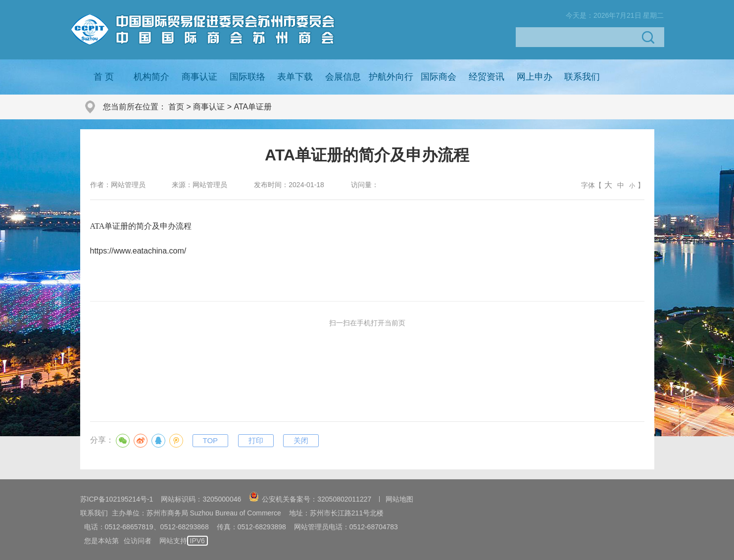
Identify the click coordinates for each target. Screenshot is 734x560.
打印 (256, 440)
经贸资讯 (487, 77)
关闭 (301, 440)
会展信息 (343, 77)
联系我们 (582, 77)
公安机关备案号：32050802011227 (310, 499)
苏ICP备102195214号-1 (117, 499)
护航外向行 (391, 77)
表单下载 (295, 77)
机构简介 (151, 77)
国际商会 (439, 77)
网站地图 (399, 499)
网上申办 (535, 77)
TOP (211, 440)
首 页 (104, 77)
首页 (176, 107)
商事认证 (199, 77)
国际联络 (247, 77)
